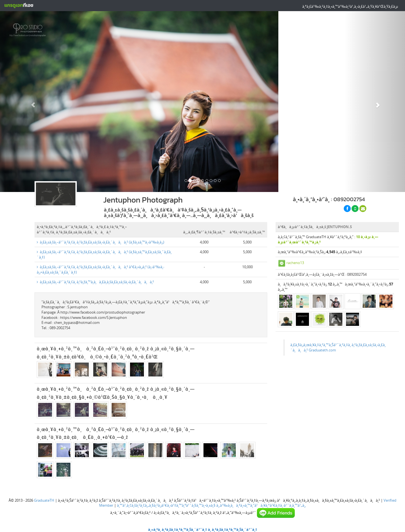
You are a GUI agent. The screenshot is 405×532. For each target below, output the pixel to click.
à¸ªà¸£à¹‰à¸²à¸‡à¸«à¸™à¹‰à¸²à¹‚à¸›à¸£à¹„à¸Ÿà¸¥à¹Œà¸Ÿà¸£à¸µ (350, 6)
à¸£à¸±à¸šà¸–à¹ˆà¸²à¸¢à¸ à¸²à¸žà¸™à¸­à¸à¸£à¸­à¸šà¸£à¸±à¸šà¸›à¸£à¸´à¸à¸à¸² (95, 282)
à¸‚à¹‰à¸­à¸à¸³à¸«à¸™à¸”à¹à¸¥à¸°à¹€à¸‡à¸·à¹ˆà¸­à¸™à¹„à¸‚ (261, 505)
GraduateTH (44, 500)
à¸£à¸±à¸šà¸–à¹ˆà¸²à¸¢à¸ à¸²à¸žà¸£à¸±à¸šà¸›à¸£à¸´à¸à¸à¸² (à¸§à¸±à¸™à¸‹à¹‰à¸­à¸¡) (100, 242)
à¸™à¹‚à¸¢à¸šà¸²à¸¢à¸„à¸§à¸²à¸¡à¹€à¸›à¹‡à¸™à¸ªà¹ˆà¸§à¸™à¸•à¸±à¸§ (166, 505)
